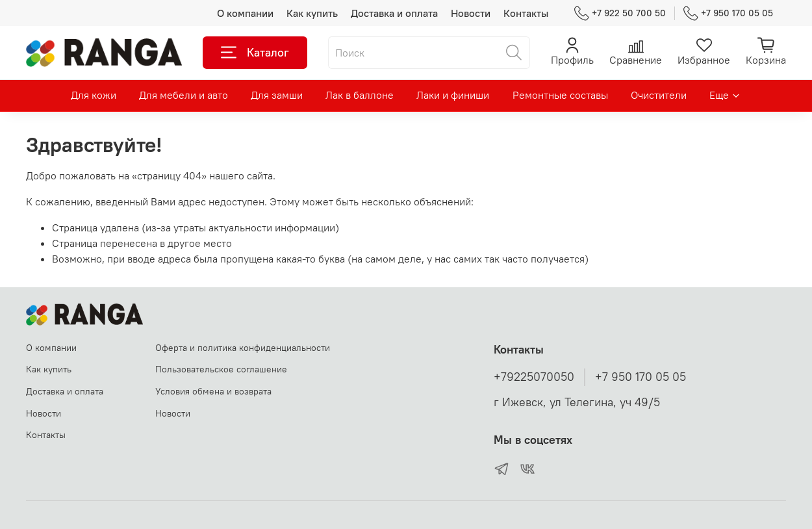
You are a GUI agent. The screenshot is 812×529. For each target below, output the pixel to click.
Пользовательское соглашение (221, 369)
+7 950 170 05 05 (728, 13)
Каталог (255, 53)
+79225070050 (534, 377)
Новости (471, 13)
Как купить (312, 13)
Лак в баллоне (360, 95)
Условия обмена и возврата (213, 391)
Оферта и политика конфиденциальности (243, 348)
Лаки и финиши (453, 95)
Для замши (277, 95)
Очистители (659, 95)
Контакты (526, 13)
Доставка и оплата (394, 13)
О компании (245, 13)
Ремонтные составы (560, 95)
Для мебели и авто (184, 95)
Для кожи (94, 95)
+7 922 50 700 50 (620, 13)
